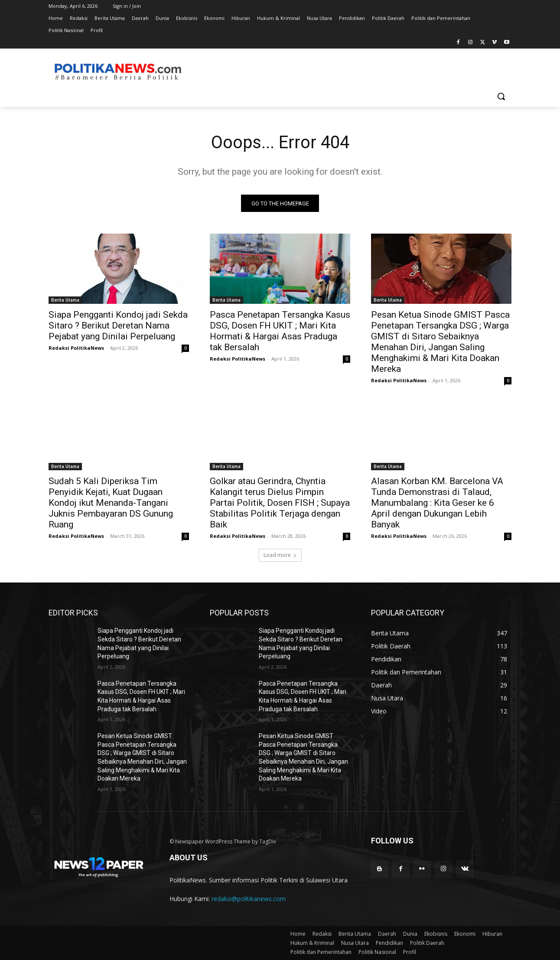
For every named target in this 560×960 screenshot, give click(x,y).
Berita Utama (65, 300)
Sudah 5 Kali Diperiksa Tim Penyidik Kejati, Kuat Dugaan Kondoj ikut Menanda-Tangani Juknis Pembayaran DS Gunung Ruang (111, 503)
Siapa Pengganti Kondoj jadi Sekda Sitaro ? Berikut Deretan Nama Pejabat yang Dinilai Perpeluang (118, 326)
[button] (501, 96)
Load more (280, 555)
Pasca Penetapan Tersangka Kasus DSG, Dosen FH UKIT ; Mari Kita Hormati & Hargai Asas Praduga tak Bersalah (280, 331)
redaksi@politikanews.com (249, 899)
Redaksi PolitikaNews (76, 348)
